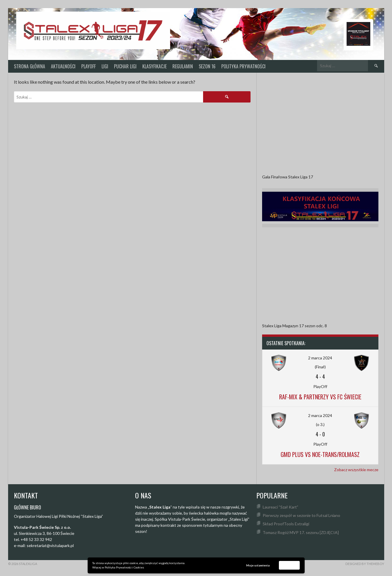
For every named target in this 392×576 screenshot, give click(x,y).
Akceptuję (289, 565)
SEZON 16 (207, 66)
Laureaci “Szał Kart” (280, 507)
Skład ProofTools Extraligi (286, 524)
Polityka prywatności (243, 66)
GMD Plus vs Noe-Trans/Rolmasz (320, 454)
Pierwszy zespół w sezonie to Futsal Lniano (301, 515)
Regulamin (183, 66)
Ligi (105, 66)
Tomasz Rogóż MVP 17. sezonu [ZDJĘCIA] (301, 532)
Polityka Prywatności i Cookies (124, 567)
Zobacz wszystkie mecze (356, 470)
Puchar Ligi (125, 66)
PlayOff (89, 66)
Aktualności (63, 66)
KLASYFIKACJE (154, 66)
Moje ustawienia (258, 565)
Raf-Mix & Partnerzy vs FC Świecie (320, 397)
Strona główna (30, 66)
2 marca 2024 (320, 358)
